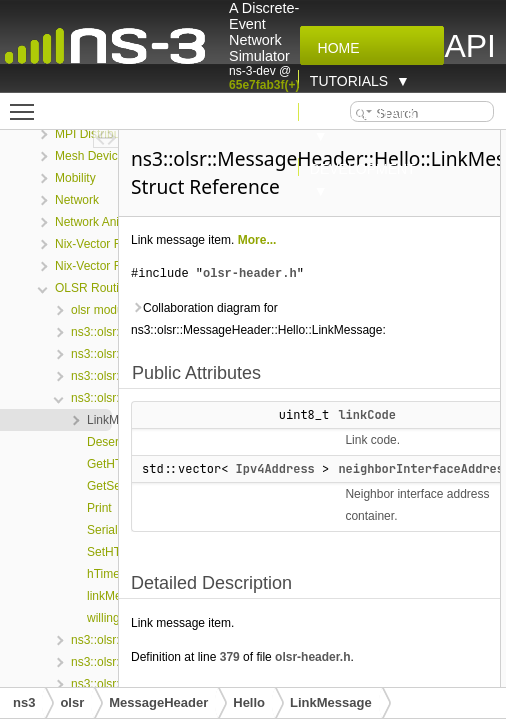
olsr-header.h (250, 273)
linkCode (367, 415)
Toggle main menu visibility (27, 103)
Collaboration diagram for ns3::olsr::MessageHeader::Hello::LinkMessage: (258, 319)
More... (257, 240)
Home (335, 48)
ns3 (24, 702)
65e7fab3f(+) (264, 85)
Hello (249, 702)
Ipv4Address (275, 469)
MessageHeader (158, 702)
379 (230, 657)
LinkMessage (331, 702)
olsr (72, 702)
